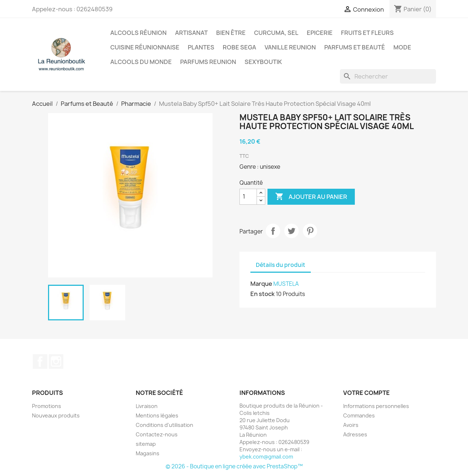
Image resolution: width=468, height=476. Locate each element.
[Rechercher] (388, 76)
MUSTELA (286, 284)
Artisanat (191, 33)
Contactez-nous (157, 434)
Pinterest (310, 231)
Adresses (355, 434)
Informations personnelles (376, 406)
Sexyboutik (263, 62)
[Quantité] (248, 197)
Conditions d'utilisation (164, 425)
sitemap (146, 444)
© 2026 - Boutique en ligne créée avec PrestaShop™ (234, 466)
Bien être (231, 33)
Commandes (359, 415)
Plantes (201, 47)
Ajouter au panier (311, 197)
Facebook (40, 361)
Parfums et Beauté (355, 47)
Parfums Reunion (208, 62)
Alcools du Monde (141, 62)
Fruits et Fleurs (367, 33)
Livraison (147, 406)
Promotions (47, 406)
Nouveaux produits (56, 415)
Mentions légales (157, 415)
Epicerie (320, 33)
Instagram (56, 361)
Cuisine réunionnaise (145, 47)
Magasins (148, 453)
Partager (273, 231)
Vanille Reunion (290, 47)
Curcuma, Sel (276, 33)
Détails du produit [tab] (281, 265)
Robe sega (239, 47)
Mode (402, 47)
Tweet (291, 231)
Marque (261, 284)
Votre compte (366, 393)
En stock (263, 294)
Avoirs (351, 425)
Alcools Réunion (138, 33)
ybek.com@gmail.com (266, 457)
